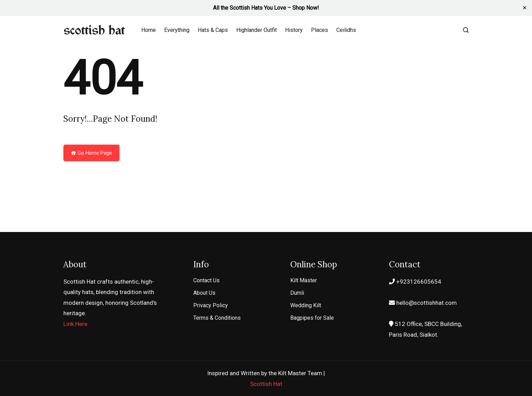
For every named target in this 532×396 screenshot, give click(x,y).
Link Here (75, 324)
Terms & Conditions (217, 318)
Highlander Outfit (256, 30)
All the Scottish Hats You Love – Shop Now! (266, 8)
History (294, 30)
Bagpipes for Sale (312, 318)
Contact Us (206, 280)
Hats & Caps (213, 30)
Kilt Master (304, 280)
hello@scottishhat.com (423, 303)
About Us (204, 293)
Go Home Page (91, 153)
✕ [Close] (525, 8)
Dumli (297, 293)
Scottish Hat (266, 384)
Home (149, 30)
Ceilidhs (346, 30)
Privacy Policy (211, 305)
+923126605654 (415, 282)
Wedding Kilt (306, 305)
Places (320, 30)
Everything (177, 30)
